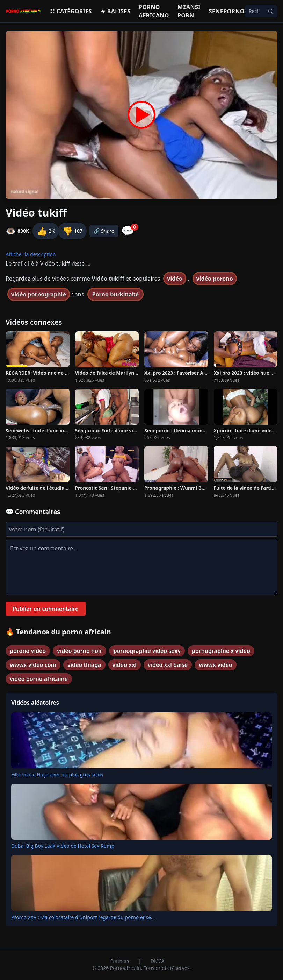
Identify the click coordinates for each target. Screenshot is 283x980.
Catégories (71, 11)
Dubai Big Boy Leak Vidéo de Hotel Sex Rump (63, 846)
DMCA (157, 961)
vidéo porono (215, 279)
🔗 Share (104, 231)
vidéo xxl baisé (168, 665)
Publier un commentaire (46, 609)
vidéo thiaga (84, 665)
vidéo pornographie (39, 294)
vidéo (175, 279)
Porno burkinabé (116, 294)
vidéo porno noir (79, 651)
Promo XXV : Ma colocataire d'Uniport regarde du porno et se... (83, 917)
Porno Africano (154, 11)
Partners (120, 961)
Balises (115, 11)
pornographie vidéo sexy (147, 651)
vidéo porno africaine (39, 679)
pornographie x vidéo (221, 651)
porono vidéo (28, 651)
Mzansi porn (189, 11)
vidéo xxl (125, 665)
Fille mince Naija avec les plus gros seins (57, 774)
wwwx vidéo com (33, 665)
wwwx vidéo (216, 665)
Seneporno (227, 11)
